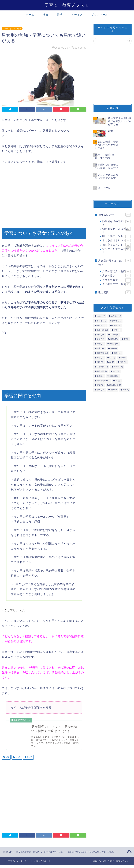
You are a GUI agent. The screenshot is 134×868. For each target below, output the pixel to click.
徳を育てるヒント (116, 245)
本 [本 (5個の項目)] (112, 362)
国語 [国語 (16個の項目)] (114, 339)
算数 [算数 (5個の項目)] (100, 376)
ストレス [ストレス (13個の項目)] (102, 330)
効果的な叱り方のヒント (116, 230)
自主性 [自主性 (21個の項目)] (114, 376)
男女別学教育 (116, 280)
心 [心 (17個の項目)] (112, 358)
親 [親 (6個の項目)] (118, 381)
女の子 (18, 760)
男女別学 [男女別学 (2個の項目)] (102, 371)
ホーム (30, 15)
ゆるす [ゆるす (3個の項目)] (116, 325)
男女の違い (116, 276)
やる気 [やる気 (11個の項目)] (101, 325)
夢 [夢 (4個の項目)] (126, 339)
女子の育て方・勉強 (12, 29)
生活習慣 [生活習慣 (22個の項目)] (102, 367)
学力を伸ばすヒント (116, 241)
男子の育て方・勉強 (116, 284)
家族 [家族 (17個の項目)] (118, 353)
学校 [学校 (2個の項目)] (114, 348)
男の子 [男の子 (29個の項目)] (118, 367)
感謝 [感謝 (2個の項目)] (100, 362)
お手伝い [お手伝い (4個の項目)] (116, 316)
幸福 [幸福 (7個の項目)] (100, 358)
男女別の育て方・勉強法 (114, 263)
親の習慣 (114, 292)
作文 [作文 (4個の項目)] (117, 330)
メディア (77, 15)
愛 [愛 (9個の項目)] (123, 358)
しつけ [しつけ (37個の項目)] (101, 321)
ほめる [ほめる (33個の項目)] (117, 321)
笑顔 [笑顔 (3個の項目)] (116, 371)
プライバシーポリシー (18, 864)
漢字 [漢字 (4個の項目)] (123, 362)
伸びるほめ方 (114, 215)
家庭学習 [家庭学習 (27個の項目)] (102, 353)
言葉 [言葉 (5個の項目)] (100, 385)
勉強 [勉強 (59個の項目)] (101, 335)
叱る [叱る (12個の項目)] (101, 339)
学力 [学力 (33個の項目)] (101, 348)
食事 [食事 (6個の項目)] (126, 390)
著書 (46, 15)
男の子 (29, 760)
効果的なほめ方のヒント (116, 223)
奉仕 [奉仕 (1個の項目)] (100, 344)
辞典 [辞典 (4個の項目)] (114, 390)
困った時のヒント (116, 236)
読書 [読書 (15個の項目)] (101, 390)
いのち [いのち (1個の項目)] (101, 316)
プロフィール (100, 15)
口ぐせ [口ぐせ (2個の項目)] (114, 335)
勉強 (7, 760)
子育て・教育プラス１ (67, 5)
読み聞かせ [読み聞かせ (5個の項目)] (115, 385)
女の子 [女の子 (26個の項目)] (114, 344)
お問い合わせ (41, 864)
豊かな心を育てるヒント (116, 250)
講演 (60, 15)
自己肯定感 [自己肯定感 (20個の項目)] (103, 381)
